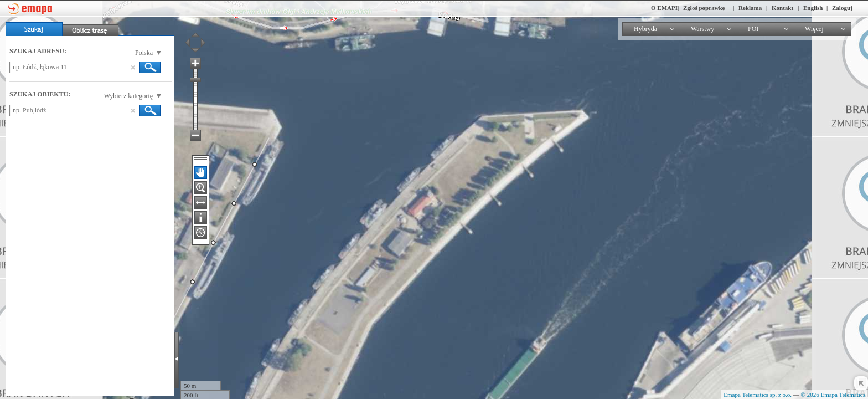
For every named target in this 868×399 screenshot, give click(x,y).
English (813, 8)
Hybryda (645, 29)
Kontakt (782, 8)
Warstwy (702, 29)
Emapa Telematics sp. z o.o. (758, 395)
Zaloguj (842, 8)
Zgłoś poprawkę (704, 8)
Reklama (750, 8)
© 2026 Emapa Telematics (833, 395)
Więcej (814, 29)
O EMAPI (664, 8)
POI (753, 29)
